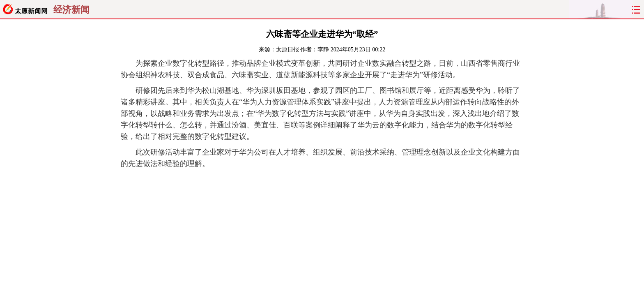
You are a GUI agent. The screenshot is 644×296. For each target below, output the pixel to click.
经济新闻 (71, 10)
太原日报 (287, 50)
